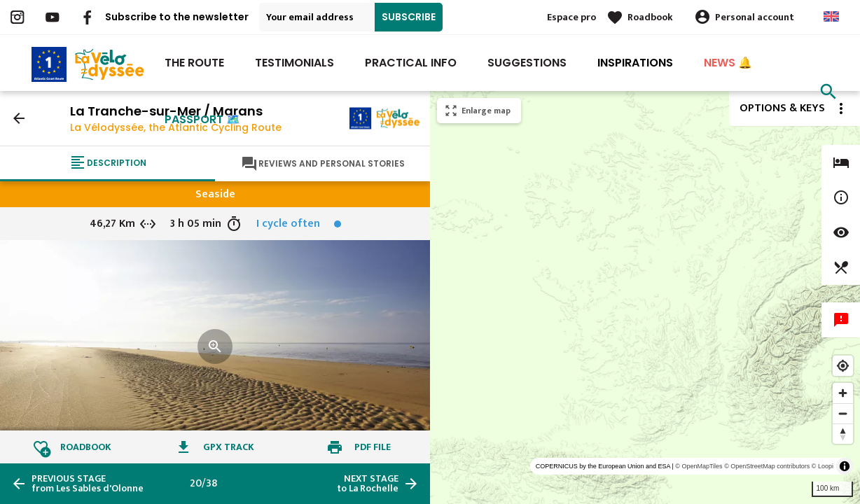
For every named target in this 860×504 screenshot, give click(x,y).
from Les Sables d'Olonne (88, 484)
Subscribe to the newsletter (177, 17)
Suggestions (527, 63)
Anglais (831, 16)
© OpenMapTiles (699, 466)
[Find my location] (843, 366)
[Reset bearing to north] (843, 434)
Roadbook (650, 17)
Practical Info (411, 63)
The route (194, 63)
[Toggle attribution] (845, 466)
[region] (645, 297)
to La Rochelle (368, 484)
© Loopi (823, 466)
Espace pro (571, 17)
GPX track (229, 447)
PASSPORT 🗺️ (202, 119)
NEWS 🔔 (728, 63)
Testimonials (294, 63)
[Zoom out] (843, 413)
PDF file (373, 447)
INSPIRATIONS (635, 63)
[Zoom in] (843, 393)
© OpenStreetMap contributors (767, 466)
